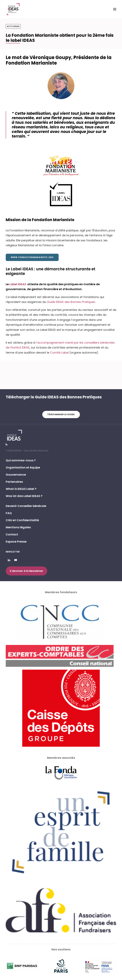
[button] (115, 9)
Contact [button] (12, 534)
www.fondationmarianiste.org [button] (32, 257)
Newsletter (13, 552)
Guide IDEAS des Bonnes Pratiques (71, 302)
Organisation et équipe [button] (23, 467)
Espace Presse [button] (16, 542)
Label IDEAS (18, 284)
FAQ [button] (9, 513)
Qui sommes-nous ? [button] (21, 460)
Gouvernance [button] (16, 475)
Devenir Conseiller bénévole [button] (26, 506)
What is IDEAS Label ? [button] (21, 489)
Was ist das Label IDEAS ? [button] (24, 496)
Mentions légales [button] (18, 527)
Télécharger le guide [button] (61, 414)
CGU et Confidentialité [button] (22, 520)
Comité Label (59, 353)
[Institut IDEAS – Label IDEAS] (13, 9)
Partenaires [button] (14, 482)
